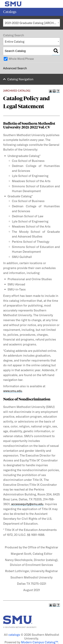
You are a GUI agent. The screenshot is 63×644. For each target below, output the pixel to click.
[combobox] (32, 23)
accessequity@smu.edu (27, 504)
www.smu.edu (13, 391)
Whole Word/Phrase (21, 59)
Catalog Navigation (20, 79)
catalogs (14, 635)
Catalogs (10, 12)
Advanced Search (15, 68)
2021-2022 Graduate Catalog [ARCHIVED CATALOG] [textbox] (32, 23)
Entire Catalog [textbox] (15, 42)
